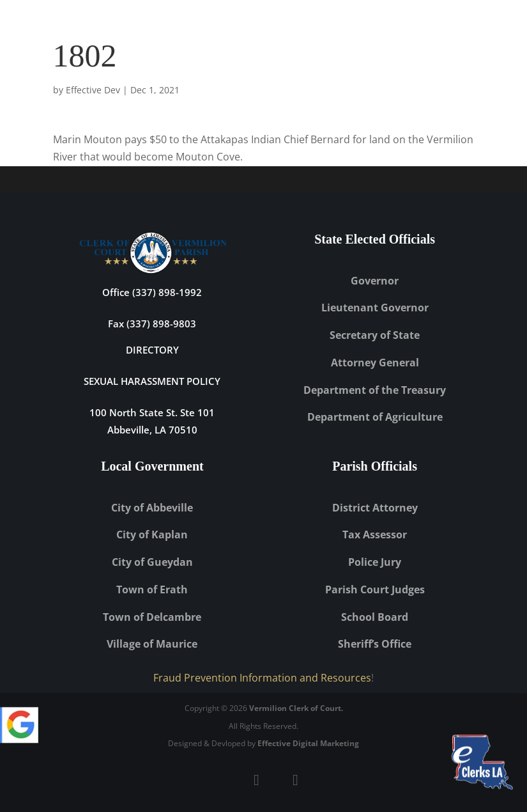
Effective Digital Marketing (308, 743)
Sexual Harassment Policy (152, 381)
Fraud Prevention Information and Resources (262, 678)
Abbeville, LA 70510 (152, 430)
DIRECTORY (152, 350)
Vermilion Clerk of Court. (296, 708)
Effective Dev (93, 90)
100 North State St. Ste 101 (152, 412)
